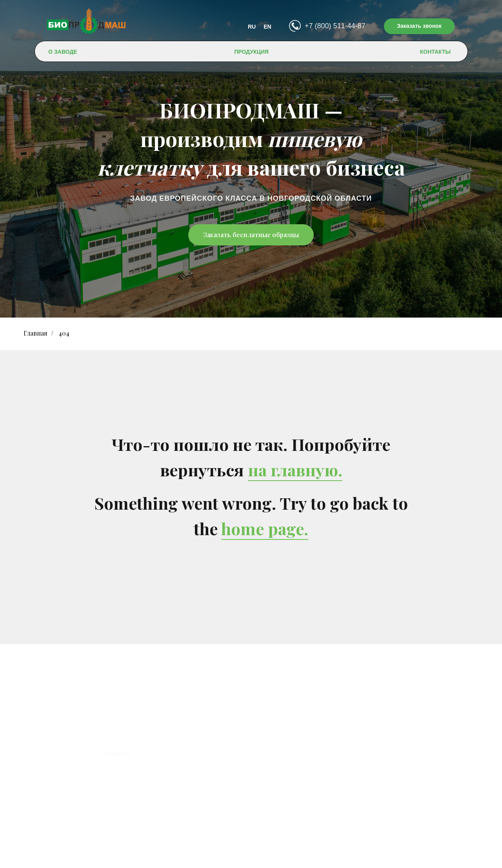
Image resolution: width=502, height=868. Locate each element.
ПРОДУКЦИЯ (251, 52)
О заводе (115, 754)
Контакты (116, 790)
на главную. (295, 470)
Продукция (118, 766)
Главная (35, 333)
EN (267, 27)
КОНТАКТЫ (435, 52)
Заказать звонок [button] (419, 26)
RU (252, 27)
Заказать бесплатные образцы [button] (251, 235)
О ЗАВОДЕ (63, 52)
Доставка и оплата (131, 778)
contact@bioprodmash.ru (281, 818)
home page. (265, 528)
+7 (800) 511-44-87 (335, 26)
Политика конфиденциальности (251, 856)
